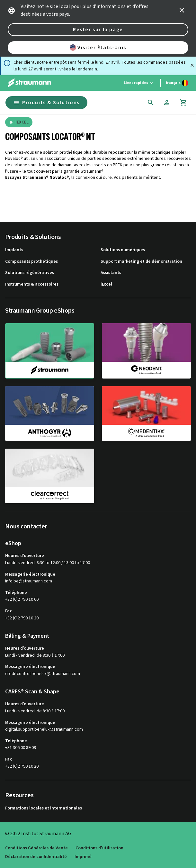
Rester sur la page (98, 30)
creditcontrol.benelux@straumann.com (43, 674)
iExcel (106, 284)
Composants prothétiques (31, 262)
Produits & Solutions (46, 103)
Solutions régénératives (30, 273)
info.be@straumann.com (29, 581)
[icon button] (182, 10)
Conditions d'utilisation (99, 848)
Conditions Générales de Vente (36, 848)
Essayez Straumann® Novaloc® (37, 178)
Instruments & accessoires (32, 284)
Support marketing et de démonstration (141, 262)
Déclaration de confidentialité (36, 857)
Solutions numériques (123, 250)
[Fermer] (192, 65)
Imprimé (83, 857)
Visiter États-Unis (98, 48)
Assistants (111, 273)
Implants (14, 250)
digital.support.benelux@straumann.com (44, 730)
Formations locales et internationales (44, 808)
